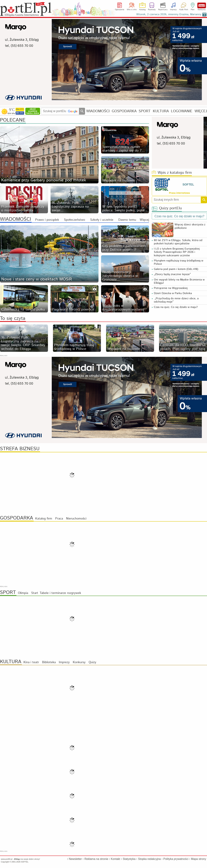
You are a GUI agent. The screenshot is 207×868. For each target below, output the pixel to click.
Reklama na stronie (96, 859)
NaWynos (202, 5)
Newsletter (75, 859)
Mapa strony (199, 859)
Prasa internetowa (179, 193)
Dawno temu (127, 220)
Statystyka (129, 859)
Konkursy (79, 662)
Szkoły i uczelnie (102, 220)
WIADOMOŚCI (98, 111)
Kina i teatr (31, 662)
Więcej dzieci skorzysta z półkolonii (190, 226)
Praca (59, 519)
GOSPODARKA (124, 111)
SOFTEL (188, 185)
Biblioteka (49, 662)
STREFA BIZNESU (20, 449)
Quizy (92, 662)
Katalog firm (44, 519)
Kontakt (115, 859)
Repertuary (163, 10)
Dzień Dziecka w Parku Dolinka (173, 293)
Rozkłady (152, 10)
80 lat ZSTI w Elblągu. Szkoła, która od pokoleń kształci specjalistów (178, 242)
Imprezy (173, 10)
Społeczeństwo (75, 220)
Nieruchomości (76, 519)
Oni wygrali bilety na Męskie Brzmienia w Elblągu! (179, 281)
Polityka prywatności (176, 859)
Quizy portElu (167, 208)
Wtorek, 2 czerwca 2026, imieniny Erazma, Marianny (169, 14)
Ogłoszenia (120, 10)
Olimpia (23, 593)
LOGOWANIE (182, 111)
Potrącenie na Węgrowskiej (171, 288)
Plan (193, 10)
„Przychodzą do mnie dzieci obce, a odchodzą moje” (176, 300)
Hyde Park (184, 10)
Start (35, 593)
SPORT (145, 111)
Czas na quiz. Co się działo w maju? (176, 307)
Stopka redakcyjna (149, 859)
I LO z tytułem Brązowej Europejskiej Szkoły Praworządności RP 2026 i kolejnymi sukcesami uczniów (177, 252)
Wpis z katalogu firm (172, 173)
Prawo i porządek (47, 220)
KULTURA (161, 111)
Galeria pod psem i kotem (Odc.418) (176, 269)
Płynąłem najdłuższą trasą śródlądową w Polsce (179, 262)
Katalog (142, 10)
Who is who (132, 10)
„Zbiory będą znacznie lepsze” (172, 274)
